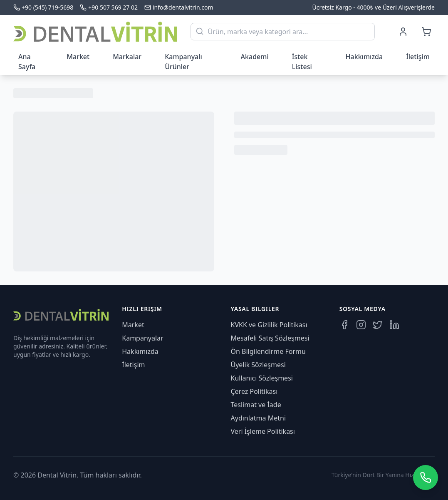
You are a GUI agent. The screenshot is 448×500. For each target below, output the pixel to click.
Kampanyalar (142, 338)
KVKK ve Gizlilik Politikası (269, 325)
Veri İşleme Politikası (263, 431)
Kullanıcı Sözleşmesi (262, 378)
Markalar (127, 57)
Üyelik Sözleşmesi (258, 365)
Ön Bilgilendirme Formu (268, 351)
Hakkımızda (364, 57)
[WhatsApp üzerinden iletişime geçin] (426, 478)
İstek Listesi (302, 62)
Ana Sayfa (27, 62)
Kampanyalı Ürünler (183, 62)
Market (78, 57)
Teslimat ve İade (256, 405)
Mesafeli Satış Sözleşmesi (270, 338)
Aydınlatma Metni (259, 418)
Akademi (255, 57)
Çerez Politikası (254, 391)
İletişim (418, 57)
